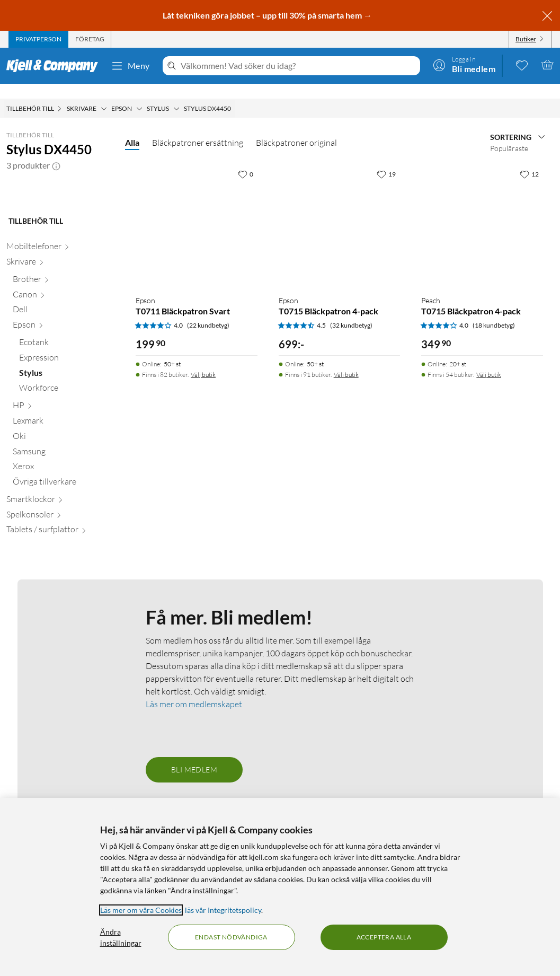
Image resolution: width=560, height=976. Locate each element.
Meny (130, 66)
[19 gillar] (386, 159)
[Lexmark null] (63, 495)
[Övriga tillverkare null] (63, 556)
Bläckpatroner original (296, 128)
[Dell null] (63, 384)
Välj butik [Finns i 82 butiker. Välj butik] (203, 360)
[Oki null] (63, 511)
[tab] (38, 39)
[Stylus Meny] (176, 94)
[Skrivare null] (59, 336)
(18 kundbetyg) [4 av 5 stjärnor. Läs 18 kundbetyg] (494, 310)
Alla (132, 128)
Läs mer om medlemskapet (194, 777)
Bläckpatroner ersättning (198, 128)
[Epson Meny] (139, 94)
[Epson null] (63, 399)
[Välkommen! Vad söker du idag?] (298, 66)
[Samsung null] (63, 526)
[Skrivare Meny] (104, 94)
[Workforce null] (66, 463)
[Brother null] (63, 354)
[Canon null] (63, 369)
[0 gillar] (246, 159)
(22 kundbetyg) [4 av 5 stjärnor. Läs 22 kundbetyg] (208, 310)
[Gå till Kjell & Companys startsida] (55, 66)
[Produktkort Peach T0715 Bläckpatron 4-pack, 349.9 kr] (482, 210)
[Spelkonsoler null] (59, 589)
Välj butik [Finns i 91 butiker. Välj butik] (346, 360)
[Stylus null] (66, 447)
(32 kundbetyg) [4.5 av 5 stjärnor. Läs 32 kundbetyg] (351, 310)
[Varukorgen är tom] (547, 65)
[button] (56, 151)
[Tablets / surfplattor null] (59, 604)
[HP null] (63, 480)
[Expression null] (66, 432)
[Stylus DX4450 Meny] (234, 94)
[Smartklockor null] (59, 574)
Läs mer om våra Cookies (141, 910)
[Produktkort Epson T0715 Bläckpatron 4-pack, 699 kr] (340, 210)
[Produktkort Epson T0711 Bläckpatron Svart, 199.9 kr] (197, 210)
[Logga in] (464, 65)
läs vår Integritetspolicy (223, 910)
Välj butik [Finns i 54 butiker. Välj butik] (489, 360)
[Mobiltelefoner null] (59, 321)
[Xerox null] (63, 541)
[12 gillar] (529, 159)
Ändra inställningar (121, 937)
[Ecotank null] (66, 417)
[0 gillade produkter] (522, 65)
